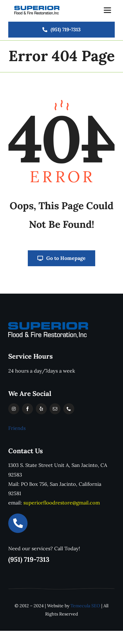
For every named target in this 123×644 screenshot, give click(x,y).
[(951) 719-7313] (61, 30)
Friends (17, 428)
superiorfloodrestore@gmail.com (62, 503)
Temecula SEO (85, 606)
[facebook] (28, 409)
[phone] (69, 409)
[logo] (37, 8)
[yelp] (41, 409)
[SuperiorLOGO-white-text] (48, 323)
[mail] (55, 409)
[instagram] (14, 409)
